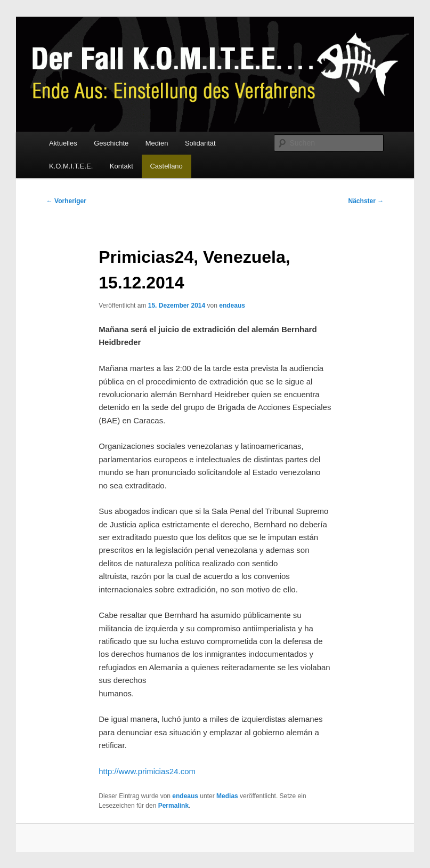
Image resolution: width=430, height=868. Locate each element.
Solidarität (200, 143)
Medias (227, 796)
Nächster (366, 201)
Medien (157, 143)
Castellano (166, 166)
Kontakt (121, 166)
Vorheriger (66, 201)
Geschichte (111, 143)
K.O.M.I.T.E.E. (71, 166)
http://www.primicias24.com (147, 771)
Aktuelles (63, 143)
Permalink (173, 806)
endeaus (232, 306)
